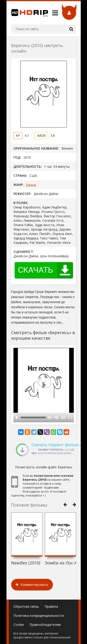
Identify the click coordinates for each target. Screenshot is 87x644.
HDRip (27, 13)
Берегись (65, 467)
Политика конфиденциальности (39, 615)
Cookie (19, 625)
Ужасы (31, 185)
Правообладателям (45, 625)
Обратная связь (26, 606)
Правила (51, 606)
